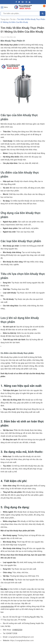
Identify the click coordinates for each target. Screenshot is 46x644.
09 (13, 630)
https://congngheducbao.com (22, 640)
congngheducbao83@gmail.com (21, 637)
